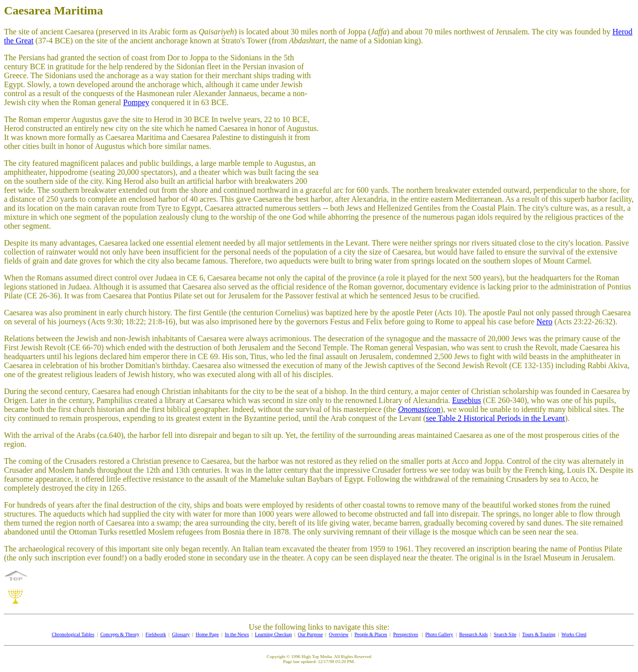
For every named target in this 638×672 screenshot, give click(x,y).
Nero (544, 322)
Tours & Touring (539, 634)
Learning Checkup (273, 634)
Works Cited (574, 634)
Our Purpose (310, 634)
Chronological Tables (73, 634)
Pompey (136, 102)
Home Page (207, 634)
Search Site (505, 634)
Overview (339, 634)
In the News (237, 634)
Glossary (181, 634)
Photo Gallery (439, 634)
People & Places (371, 634)
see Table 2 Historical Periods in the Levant (495, 418)
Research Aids (474, 634)
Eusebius (467, 400)
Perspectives (406, 634)
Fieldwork (156, 634)
